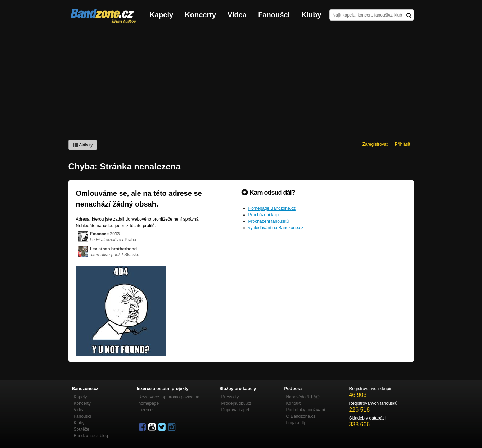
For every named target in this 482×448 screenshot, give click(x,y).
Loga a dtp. (297, 423)
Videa (237, 15)
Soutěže (82, 429)
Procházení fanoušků (269, 221)
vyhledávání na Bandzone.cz (276, 228)
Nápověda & (303, 397)
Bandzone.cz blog (91, 436)
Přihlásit (403, 144)
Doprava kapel (235, 410)
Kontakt (294, 403)
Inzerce (146, 410)
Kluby (311, 15)
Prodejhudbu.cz (236, 403)
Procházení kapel (265, 215)
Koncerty (200, 15)
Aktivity (83, 145)
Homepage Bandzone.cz (272, 208)
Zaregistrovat (375, 144)
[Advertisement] (241, 83)
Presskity (230, 397)
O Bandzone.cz (301, 416)
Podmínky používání (306, 410)
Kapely (162, 15)
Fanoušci (274, 15)
